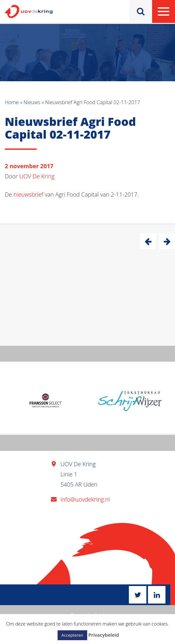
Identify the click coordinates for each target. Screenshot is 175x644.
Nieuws (32, 102)
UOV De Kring (37, 176)
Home (12, 102)
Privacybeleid (103, 635)
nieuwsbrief (28, 194)
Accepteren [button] (72, 635)
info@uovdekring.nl (85, 499)
